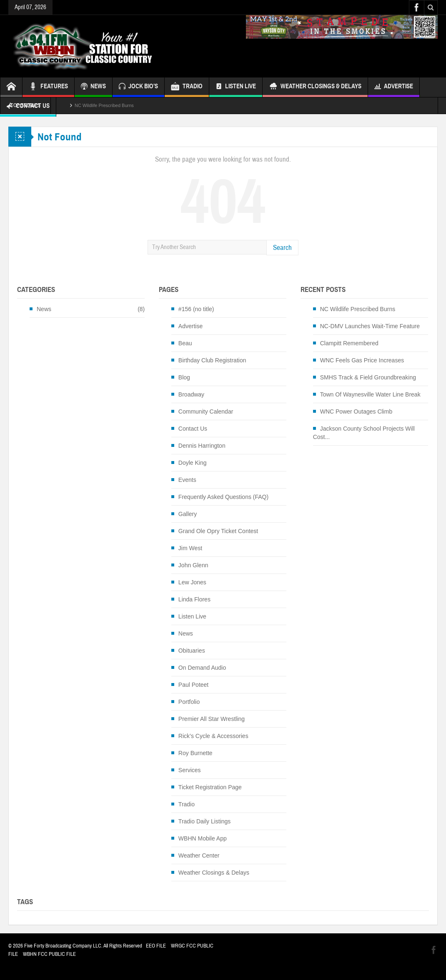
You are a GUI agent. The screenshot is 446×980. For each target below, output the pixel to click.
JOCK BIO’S (138, 87)
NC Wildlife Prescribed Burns (104, 105)
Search (282, 248)
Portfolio (189, 702)
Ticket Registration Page (210, 787)
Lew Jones (192, 582)
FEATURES (48, 87)
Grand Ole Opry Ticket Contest (218, 531)
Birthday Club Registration (212, 360)
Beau (185, 343)
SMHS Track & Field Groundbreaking (368, 377)
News (44, 309)
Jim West (190, 548)
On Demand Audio (202, 668)
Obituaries (192, 651)
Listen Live (236, 87)
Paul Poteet (193, 685)
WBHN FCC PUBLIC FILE (49, 954)
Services (190, 770)
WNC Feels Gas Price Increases (362, 360)
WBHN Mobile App (203, 838)
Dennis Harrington (202, 446)
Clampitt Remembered (349, 343)
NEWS (93, 87)
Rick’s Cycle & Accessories (213, 736)
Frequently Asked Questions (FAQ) (223, 497)
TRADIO (187, 87)
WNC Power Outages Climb (356, 411)
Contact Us (193, 429)
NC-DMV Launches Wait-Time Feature (370, 326)
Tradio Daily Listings (205, 821)
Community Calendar (206, 411)
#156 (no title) (196, 309)
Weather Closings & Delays (315, 87)
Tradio (187, 804)
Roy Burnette (195, 753)
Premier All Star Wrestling (212, 719)
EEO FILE (156, 946)
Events (187, 480)
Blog (184, 377)
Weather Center (199, 855)
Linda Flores (194, 599)
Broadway (191, 394)
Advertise (394, 87)
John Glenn (193, 565)
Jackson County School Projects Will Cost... (364, 433)
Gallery (188, 514)
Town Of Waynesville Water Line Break (370, 394)
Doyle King (193, 463)
